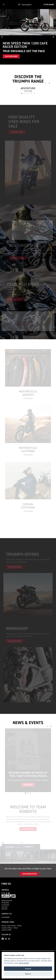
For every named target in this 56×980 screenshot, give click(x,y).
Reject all (28, 974)
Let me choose (24, 963)
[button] (2, 37)
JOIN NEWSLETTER (29, 874)
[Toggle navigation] (4, 5)
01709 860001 (49, 5)
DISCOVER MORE (11, 56)
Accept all (28, 969)
